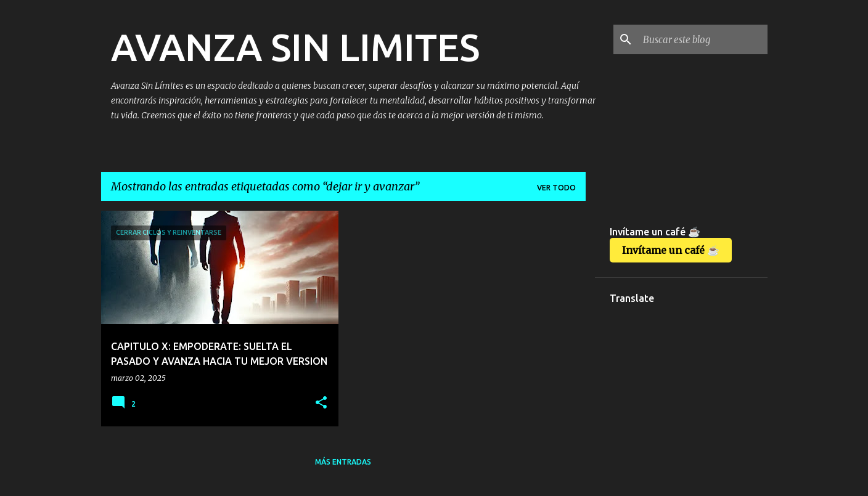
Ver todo (556, 188)
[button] (321, 403)
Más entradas (343, 462)
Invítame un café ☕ (671, 250)
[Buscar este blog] (703, 39)
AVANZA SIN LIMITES (295, 47)
